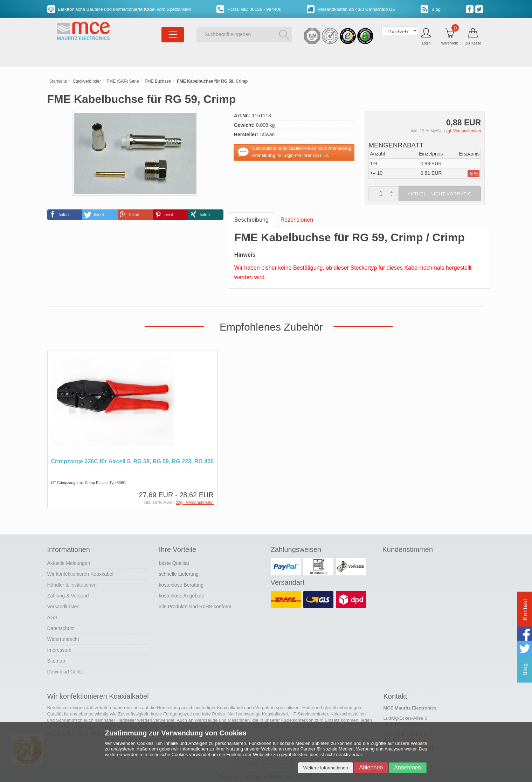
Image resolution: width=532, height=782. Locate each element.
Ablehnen (371, 767)
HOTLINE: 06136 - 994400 (249, 9)
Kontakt (525, 609)
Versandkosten (64, 606)
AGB (53, 617)
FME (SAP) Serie (123, 81)
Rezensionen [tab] (297, 220)
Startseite (58, 81)
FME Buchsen (158, 81)
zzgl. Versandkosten (462, 131)
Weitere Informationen (326, 768)
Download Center (66, 671)
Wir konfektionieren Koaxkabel (80, 574)
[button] (65, 215)
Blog (431, 9)
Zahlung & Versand (68, 595)
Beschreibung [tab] (251, 220)
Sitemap (56, 660)
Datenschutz (61, 628)
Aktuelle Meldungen (69, 563)
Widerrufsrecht (63, 639)
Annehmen (407, 767)
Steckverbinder (87, 81)
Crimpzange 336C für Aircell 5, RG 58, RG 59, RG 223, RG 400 (132, 461)
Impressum (59, 650)
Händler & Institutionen (72, 584)
